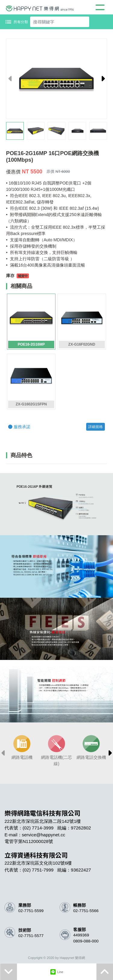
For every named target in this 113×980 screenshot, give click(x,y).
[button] (102, 79)
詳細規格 (96, 427)
